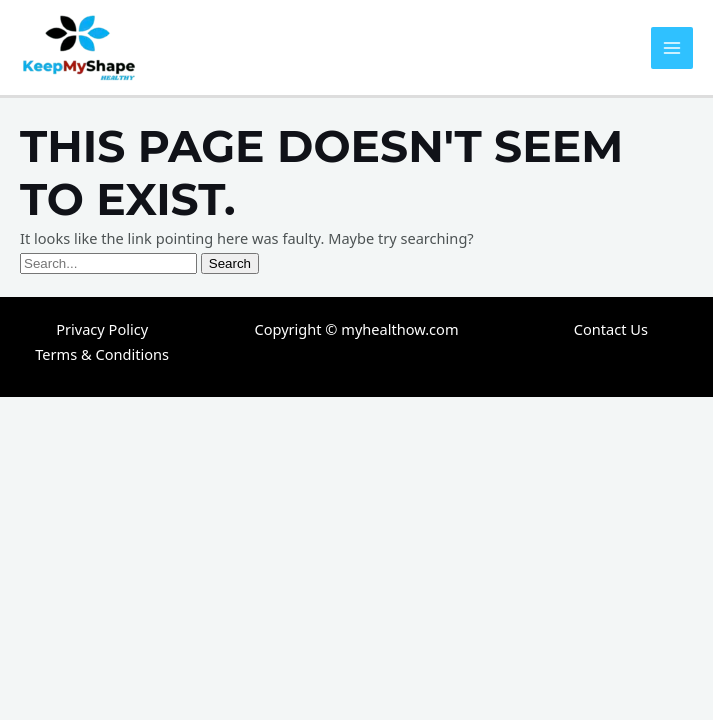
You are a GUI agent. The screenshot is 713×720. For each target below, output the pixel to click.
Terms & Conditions (102, 354)
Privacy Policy (102, 329)
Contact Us (611, 329)
